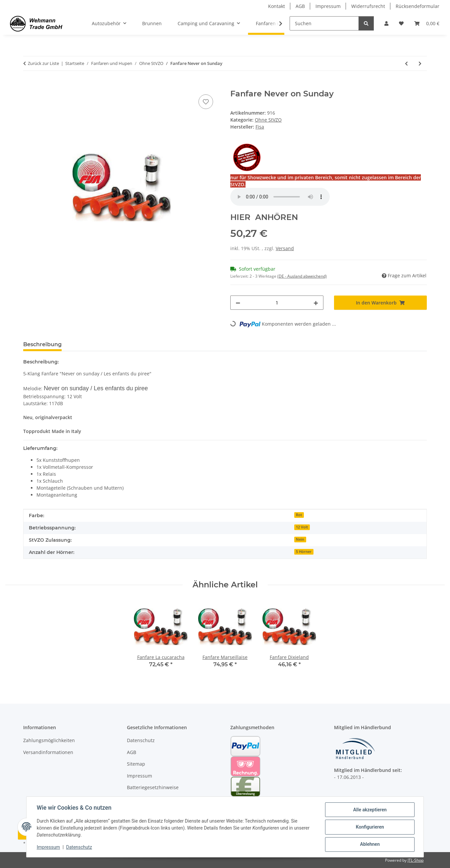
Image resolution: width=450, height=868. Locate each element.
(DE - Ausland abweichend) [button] (302, 276)
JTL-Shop (416, 860)
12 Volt (302, 527)
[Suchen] (324, 23)
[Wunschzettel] (401, 23)
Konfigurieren (369, 827)
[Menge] (277, 303)
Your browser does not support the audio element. (280, 197)
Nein (300, 539)
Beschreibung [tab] (42, 344)
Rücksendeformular (418, 6)
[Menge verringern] (238, 303)
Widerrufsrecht (368, 6)
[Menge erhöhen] (316, 303)
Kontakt (277, 6)
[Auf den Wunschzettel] (206, 102)
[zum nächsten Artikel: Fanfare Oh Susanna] (420, 63)
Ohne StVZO (268, 120)
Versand (285, 248)
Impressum (49, 847)
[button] (386, 23)
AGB (300, 6)
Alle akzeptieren (369, 810)
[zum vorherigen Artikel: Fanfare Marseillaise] (406, 63)
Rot (299, 515)
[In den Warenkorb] (28, 85)
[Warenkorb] (427, 23)
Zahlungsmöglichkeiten (49, 740)
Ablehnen (369, 844)
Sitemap (136, 764)
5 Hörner (304, 552)
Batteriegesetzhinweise (153, 787)
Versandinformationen (48, 752)
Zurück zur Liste (43, 63)
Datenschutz (80, 847)
